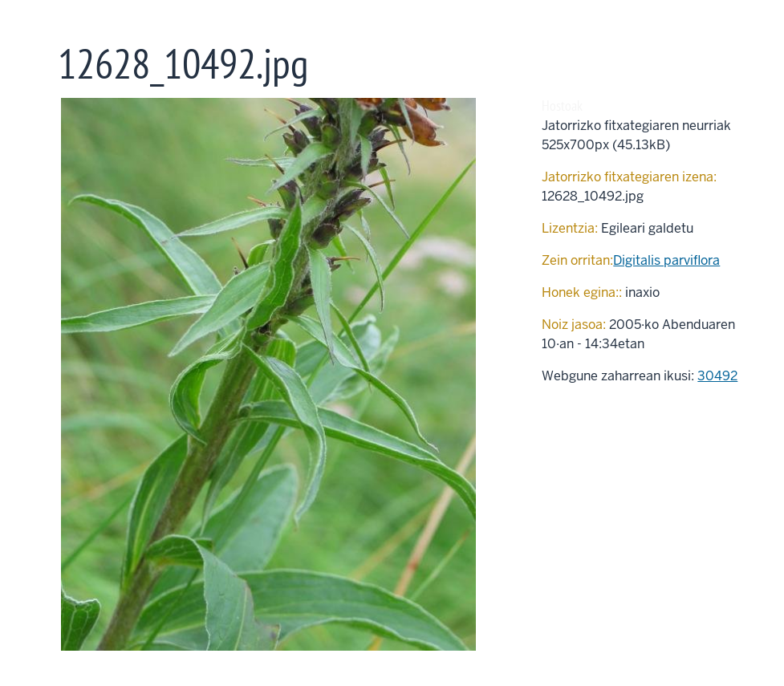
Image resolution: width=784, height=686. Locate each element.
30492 (717, 376)
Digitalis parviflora (666, 260)
